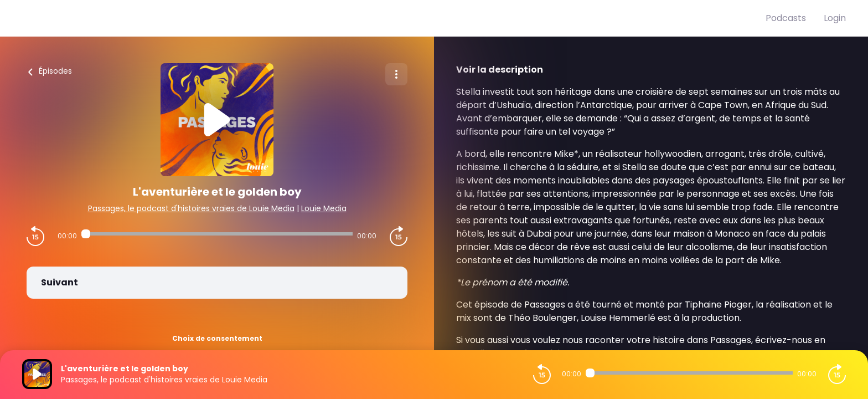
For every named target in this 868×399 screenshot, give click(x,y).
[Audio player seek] (217, 234)
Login (835, 18)
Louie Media (324, 208)
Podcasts (786, 18)
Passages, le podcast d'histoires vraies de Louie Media (191, 208)
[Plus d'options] (396, 74)
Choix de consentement (217, 338)
